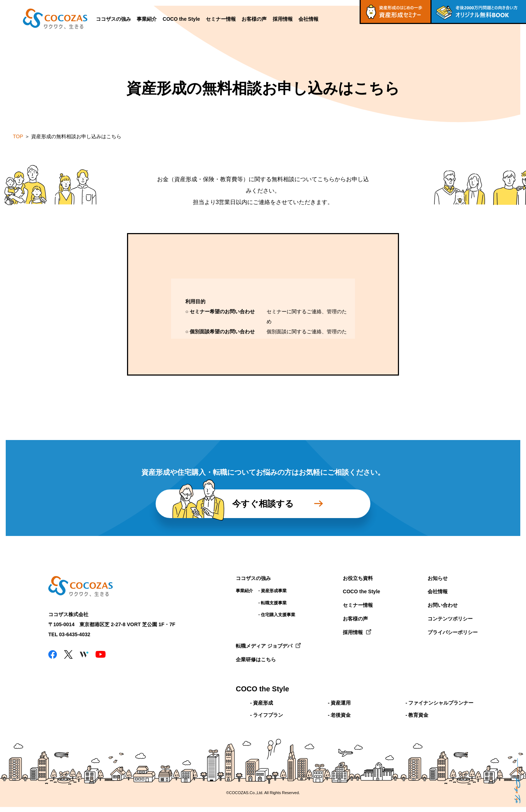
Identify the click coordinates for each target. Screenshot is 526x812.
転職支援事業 (274, 603)
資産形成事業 (274, 591)
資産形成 (263, 703)
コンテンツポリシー (450, 619)
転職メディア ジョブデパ (264, 646)
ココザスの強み (113, 19)
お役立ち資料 (358, 578)
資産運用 (341, 703)
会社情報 (308, 19)
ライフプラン (268, 715)
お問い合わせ (443, 605)
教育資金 (418, 715)
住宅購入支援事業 (278, 615)
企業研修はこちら (256, 659)
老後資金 (341, 715)
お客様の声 (254, 19)
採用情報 (283, 19)
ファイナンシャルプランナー (441, 703)
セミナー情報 (221, 19)
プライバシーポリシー (453, 632)
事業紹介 (147, 19)
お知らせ (438, 578)
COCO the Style (181, 19)
